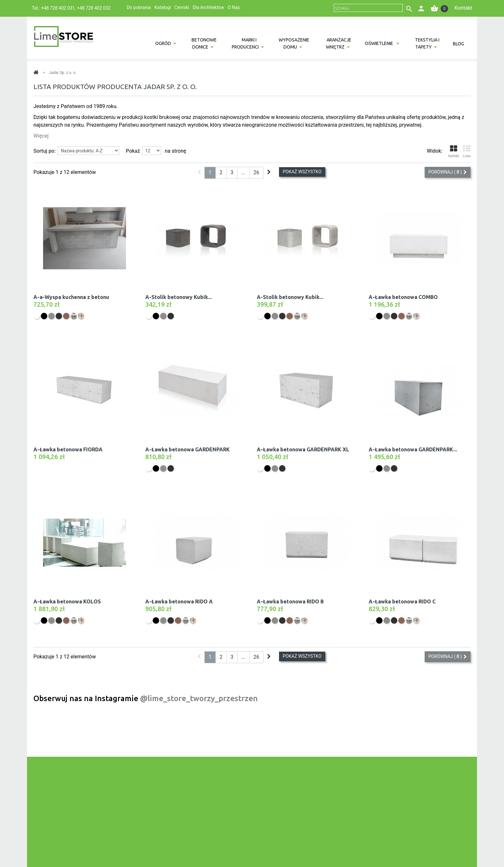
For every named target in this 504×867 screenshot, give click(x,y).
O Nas (234, 7)
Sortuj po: (45, 151)
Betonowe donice (204, 43)
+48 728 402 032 (94, 8)
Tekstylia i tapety (427, 43)
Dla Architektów (208, 7)
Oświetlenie (379, 43)
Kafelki (454, 152)
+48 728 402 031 (58, 8)
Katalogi (162, 7)
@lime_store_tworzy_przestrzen (199, 698)
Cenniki (182, 7)
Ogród (163, 43)
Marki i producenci (245, 43)
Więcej (41, 136)
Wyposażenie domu (294, 43)
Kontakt (463, 8)
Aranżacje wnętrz (338, 43)
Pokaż (133, 151)
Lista (467, 152)
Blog (459, 44)
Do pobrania (139, 7)
